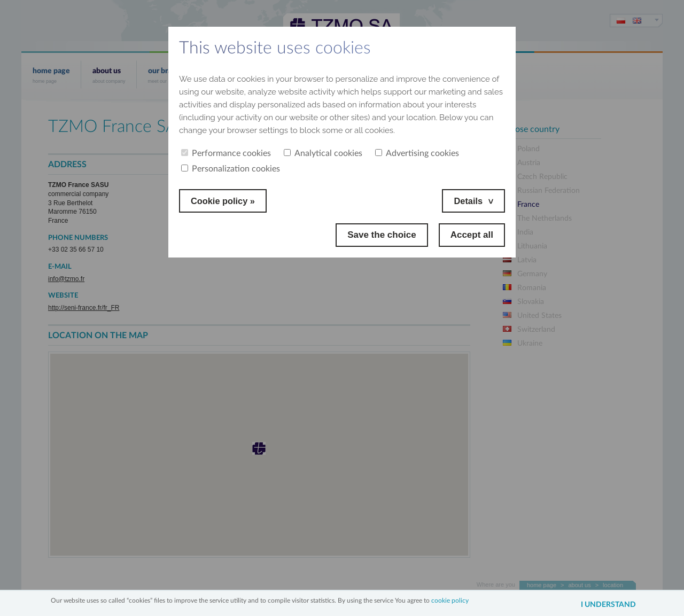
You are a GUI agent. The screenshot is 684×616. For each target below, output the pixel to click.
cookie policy (450, 600)
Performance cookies (226, 153)
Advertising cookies (417, 153)
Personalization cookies (231, 169)
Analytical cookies (323, 153)
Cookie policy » (224, 201)
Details (468, 201)
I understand (606, 605)
